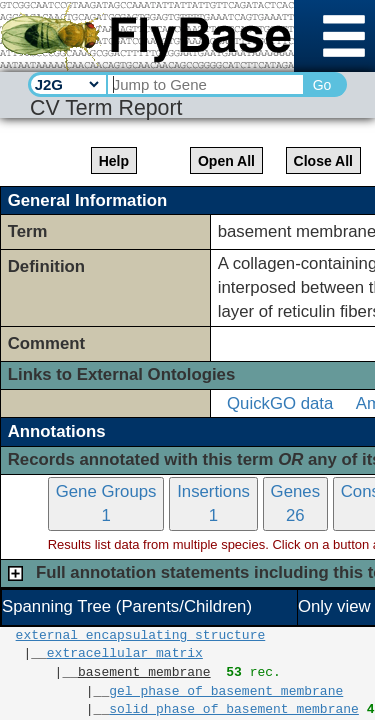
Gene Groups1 (106, 503)
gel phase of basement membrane (226, 692)
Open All (226, 161)
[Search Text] (204, 84)
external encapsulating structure (141, 636)
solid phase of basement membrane (234, 710)
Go (322, 85)
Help (114, 161)
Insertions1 (213, 503)
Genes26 (295, 503)
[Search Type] (66, 84)
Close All (323, 161)
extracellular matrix (125, 654)
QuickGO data (280, 403)
